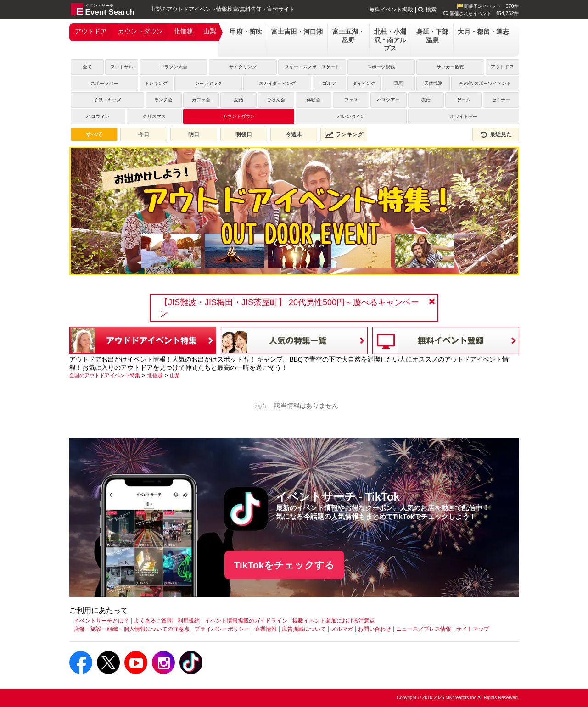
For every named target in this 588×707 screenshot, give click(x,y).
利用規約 (189, 621)
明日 (194, 134)
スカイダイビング (277, 83)
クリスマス (154, 116)
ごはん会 (276, 100)
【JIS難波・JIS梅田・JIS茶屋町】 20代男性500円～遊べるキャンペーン (289, 308)
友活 (426, 100)
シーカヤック (208, 83)
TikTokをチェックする (285, 565)
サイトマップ (473, 629)
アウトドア (91, 31)
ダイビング (364, 83)
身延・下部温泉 (432, 36)
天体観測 (433, 83)
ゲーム (464, 100)
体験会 (314, 100)
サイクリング (243, 67)
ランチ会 (163, 100)
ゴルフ (329, 83)
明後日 (244, 134)
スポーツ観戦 (381, 67)
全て (87, 67)
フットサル (122, 67)
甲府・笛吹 (246, 32)
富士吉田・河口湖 (297, 32)
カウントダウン (140, 31)
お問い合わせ (375, 629)
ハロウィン (98, 116)
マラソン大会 (174, 67)
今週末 (294, 134)
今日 (144, 134)
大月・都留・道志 (483, 32)
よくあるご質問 (153, 621)
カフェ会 (201, 100)
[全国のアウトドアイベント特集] (105, 375)
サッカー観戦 (450, 67)
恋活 (239, 100)
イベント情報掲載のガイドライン (246, 621)
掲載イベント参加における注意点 (334, 621)
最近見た (496, 134)
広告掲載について (304, 629)
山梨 (210, 31)
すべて (94, 134)
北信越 (183, 31)
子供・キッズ (107, 100)
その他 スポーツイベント (485, 83)
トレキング (156, 83)
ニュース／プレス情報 (424, 629)
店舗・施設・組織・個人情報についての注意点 (132, 629)
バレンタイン (351, 116)
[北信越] (155, 375)
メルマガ (342, 629)
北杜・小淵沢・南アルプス (390, 40)
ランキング (344, 134)
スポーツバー (104, 83)
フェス (351, 100)
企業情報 (266, 629)
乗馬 (398, 83)
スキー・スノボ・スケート (312, 67)
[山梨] (175, 375)
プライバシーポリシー (222, 629)
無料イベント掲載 (391, 10)
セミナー (501, 100)
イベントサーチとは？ (101, 621)
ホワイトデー (464, 116)
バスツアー (388, 100)
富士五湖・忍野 (348, 36)
